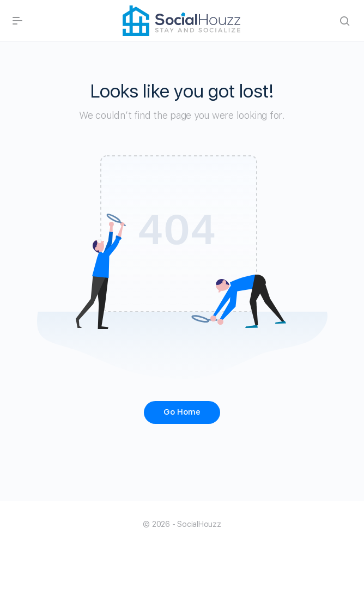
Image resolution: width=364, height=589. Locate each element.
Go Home (182, 412)
